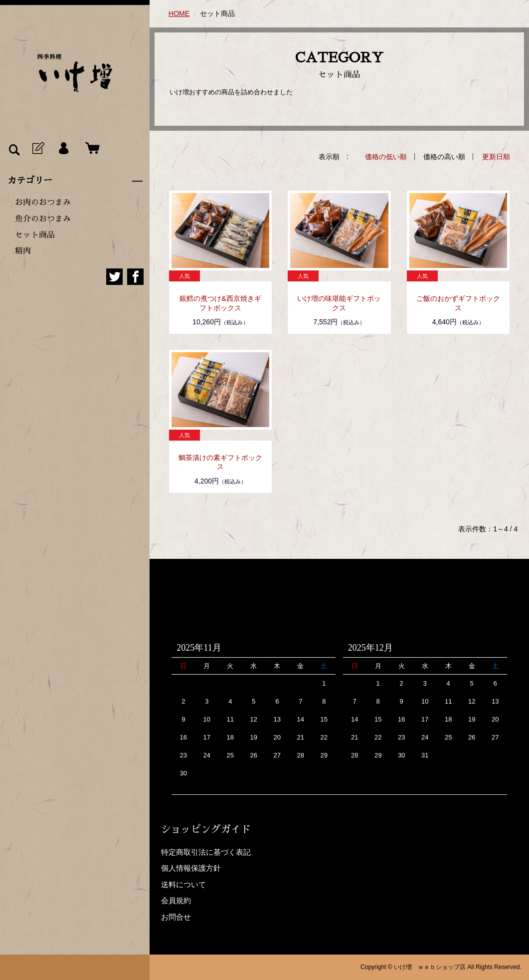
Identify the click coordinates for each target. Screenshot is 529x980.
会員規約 (176, 900)
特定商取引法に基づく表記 (206, 852)
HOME (179, 13)
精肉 (23, 251)
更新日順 (496, 157)
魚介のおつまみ (43, 219)
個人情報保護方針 (191, 868)
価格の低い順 (386, 157)
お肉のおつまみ (43, 203)
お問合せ (176, 917)
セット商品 (35, 235)
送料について (183, 884)
